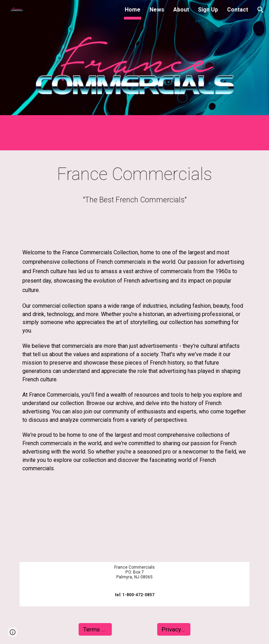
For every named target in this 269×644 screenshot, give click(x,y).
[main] (134, 174)
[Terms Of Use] (95, 630)
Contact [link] (238, 10)
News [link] (157, 10)
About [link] (181, 10)
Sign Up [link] (208, 10)
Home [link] (133, 10)
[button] (261, 10)
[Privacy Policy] (174, 630)
